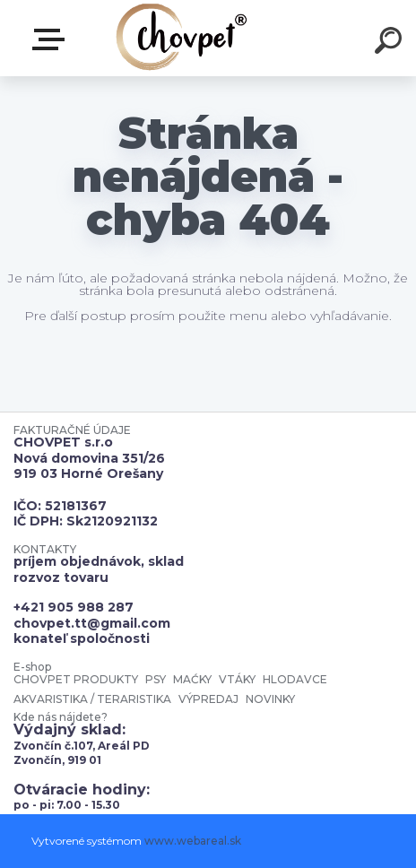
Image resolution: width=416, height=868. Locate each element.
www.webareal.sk (193, 841)
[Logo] (182, 38)
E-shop (52, 39)
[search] (391, 43)
